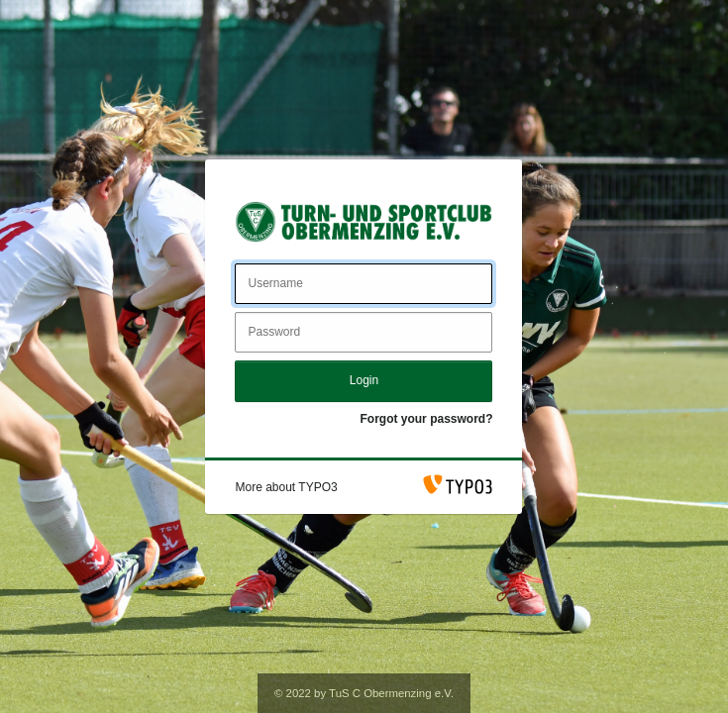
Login (364, 380)
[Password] (364, 332)
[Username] (364, 284)
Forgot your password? (426, 419)
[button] (286, 487)
